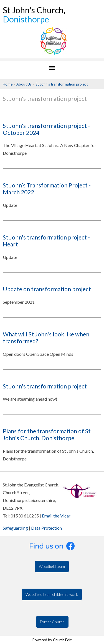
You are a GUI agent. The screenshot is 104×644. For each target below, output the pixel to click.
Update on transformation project (47, 289)
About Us (24, 84)
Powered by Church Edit (52, 640)
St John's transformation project (62, 84)
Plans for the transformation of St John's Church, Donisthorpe (47, 434)
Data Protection (46, 528)
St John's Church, (34, 15)
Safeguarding (15, 528)
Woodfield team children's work (52, 594)
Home (8, 84)
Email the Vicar (56, 516)
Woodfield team (52, 566)
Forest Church (52, 622)
